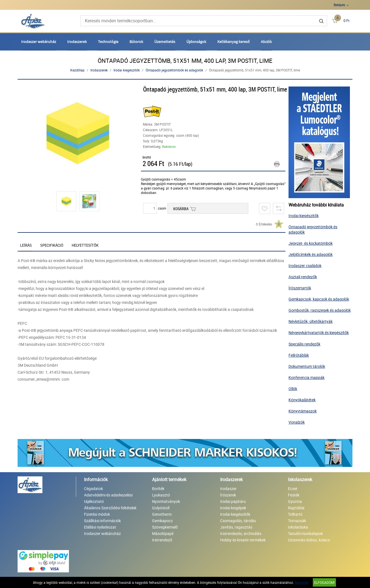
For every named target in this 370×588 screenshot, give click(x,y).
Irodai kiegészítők (127, 70)
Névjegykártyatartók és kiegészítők (319, 333)
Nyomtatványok (166, 501)
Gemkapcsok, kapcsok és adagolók (319, 299)
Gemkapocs (162, 521)
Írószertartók (300, 288)
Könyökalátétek (302, 400)
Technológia (108, 42)
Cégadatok (93, 489)
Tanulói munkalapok (305, 533)
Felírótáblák (299, 355)
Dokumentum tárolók (307, 366)
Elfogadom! (324, 582)
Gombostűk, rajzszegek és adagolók (320, 310)
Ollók (293, 389)
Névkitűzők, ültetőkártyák (311, 321)
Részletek (302, 582)
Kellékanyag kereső (234, 42)
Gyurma (295, 501)
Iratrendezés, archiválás (241, 533)
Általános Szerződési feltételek (110, 508)
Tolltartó (295, 514)
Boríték (158, 489)
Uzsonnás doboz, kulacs (309, 540)
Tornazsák (297, 521)
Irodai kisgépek (233, 508)
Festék (294, 495)
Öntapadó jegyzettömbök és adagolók (174, 70)
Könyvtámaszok (303, 411)
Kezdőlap (77, 70)
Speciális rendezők (304, 344)
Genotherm (162, 514)
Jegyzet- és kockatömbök (311, 243)
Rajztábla (296, 508)
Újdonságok (196, 42)
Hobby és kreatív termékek (243, 540)
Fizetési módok (97, 514)
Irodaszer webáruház (39, 42)
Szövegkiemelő (165, 527)
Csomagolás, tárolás (238, 521)
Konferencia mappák (307, 377)
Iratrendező (162, 540)
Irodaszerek (77, 42)
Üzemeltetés (165, 42)
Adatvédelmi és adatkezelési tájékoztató (108, 498)
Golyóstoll (161, 508)
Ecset (293, 489)
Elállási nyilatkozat (100, 527)
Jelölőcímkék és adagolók (311, 254)
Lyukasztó (161, 495)
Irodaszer (228, 489)
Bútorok (136, 42)
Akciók (266, 42)
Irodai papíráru (233, 501)
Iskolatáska (298, 527)
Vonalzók (297, 422)
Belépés (339, 5)
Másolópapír (163, 533)
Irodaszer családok (305, 266)
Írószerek (228, 495)
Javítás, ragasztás (236, 527)
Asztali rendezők (303, 277)
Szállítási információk (102, 521)
